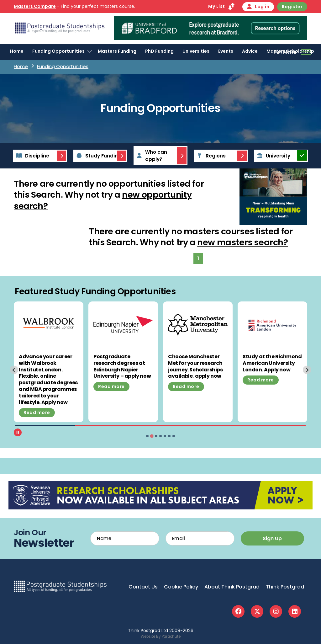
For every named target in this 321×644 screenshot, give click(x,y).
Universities (196, 51)
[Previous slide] (14, 370)
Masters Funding (117, 51)
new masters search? (242, 242)
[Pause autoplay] (18, 432)
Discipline (32, 156)
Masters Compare (35, 6)
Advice (250, 51)
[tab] (147, 436)
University (273, 156)
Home (17, 51)
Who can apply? (151, 156)
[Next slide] (307, 370)
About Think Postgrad (232, 587)
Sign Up (272, 538)
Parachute (171, 636)
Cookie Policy (181, 587)
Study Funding (98, 156)
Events (226, 51)
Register (292, 7)
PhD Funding (159, 51)
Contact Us (143, 587)
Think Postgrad (285, 587)
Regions (210, 156)
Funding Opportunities (58, 51)
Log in (258, 7)
